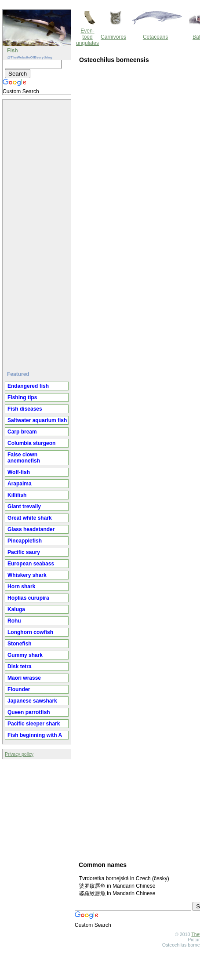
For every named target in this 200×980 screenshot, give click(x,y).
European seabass (31, 564)
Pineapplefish (25, 541)
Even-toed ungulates (87, 37)
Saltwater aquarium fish (37, 420)
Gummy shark (25, 655)
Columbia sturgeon (31, 443)
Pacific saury (24, 552)
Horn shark (21, 587)
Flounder (19, 689)
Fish (13, 51)
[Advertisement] (38, 232)
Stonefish (20, 644)
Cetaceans (155, 37)
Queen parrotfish (29, 712)
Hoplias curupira (28, 598)
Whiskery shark (27, 575)
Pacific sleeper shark (34, 724)
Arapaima (20, 484)
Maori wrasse (24, 678)
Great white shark (30, 518)
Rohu (14, 621)
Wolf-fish (19, 472)
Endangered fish (28, 386)
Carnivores (113, 37)
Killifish (17, 495)
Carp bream (22, 432)
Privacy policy (19, 754)
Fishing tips (22, 397)
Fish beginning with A (35, 735)
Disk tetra (20, 667)
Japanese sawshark (32, 701)
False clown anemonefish (24, 458)
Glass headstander (31, 529)
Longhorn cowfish (30, 632)
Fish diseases (25, 409)
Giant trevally (24, 506)
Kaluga (16, 609)
